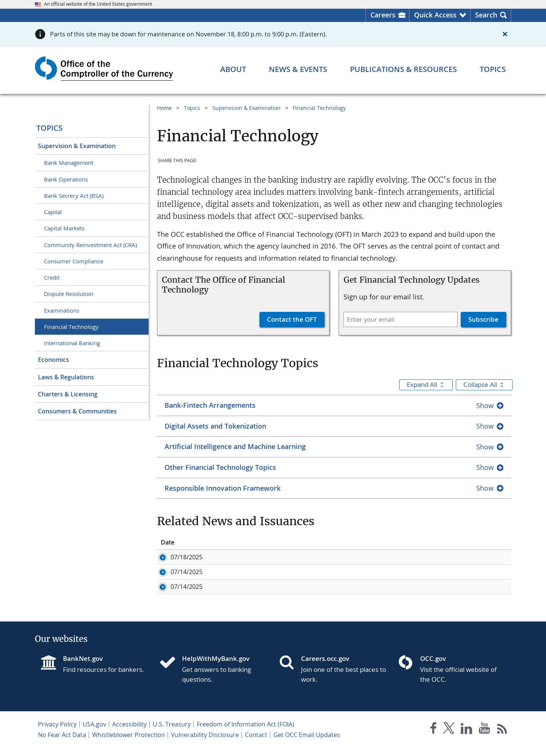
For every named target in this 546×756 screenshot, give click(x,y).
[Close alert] (505, 34)
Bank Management (69, 163)
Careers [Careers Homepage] (383, 15)
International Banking (72, 343)
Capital (53, 212)
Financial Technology (71, 327)
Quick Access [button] (435, 15)
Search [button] (486, 15)
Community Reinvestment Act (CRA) (90, 245)
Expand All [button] (426, 384)
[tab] (334, 405)
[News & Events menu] (298, 69)
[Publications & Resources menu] (403, 69)
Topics (49, 128)
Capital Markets (64, 228)
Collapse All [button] (484, 384)
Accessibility (129, 733)
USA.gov (94, 733)
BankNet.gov (83, 667)
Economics (53, 360)
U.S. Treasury (172, 733)
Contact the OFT (292, 319)
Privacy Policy (57, 733)
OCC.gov (433, 667)
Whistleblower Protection (129, 743)
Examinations (62, 310)
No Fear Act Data (62, 743)
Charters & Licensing (68, 394)
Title (274, 542)
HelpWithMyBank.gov (216, 667)
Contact (256, 743)
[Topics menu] (493, 69)
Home (164, 108)
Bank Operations (66, 179)
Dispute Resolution (69, 294)
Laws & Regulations (66, 377)
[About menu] (233, 69)
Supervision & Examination (77, 146)
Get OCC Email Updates (307, 743)
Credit (52, 277)
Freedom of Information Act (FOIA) (246, 733)
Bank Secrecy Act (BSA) (74, 196)
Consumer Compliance (74, 261)
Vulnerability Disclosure (205, 743)
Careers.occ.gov (325, 667)
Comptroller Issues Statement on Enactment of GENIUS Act (352, 557)
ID (215, 542)
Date (168, 542)
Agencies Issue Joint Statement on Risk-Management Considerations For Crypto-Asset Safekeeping (382, 591)
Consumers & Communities (77, 411)
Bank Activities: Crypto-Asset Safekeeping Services (339, 572)
